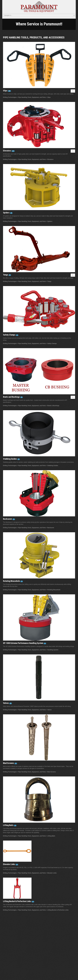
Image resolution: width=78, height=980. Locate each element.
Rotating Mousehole (12, 581)
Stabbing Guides (10, 459)
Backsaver (8, 519)
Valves (6, 703)
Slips (5, 91)
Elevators (7, 151)
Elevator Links (9, 864)
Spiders (6, 213)
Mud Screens (9, 763)
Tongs (6, 275)
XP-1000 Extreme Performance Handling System (23, 643)
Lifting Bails (8, 825)
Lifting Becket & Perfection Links (17, 901)
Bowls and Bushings (12, 397)
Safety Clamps (9, 335)
